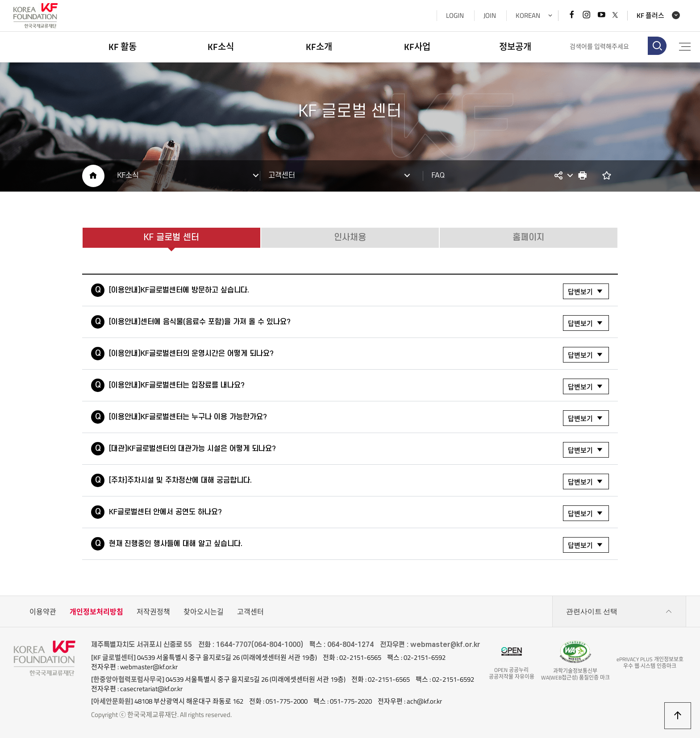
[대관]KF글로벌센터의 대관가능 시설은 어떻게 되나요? (359, 450)
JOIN (489, 15)
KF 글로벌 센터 (171, 238)
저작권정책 (153, 612)
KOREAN (527, 15)
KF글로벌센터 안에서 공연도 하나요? (359, 513)
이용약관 (43, 612)
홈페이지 (529, 238)
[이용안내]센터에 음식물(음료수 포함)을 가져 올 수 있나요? (359, 323)
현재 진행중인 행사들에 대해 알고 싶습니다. (359, 545)
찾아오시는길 (204, 612)
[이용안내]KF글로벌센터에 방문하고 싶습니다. (359, 291)
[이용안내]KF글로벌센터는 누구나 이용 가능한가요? (359, 418)
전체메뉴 (684, 47)
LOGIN (454, 15)
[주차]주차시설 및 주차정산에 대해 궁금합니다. (359, 482)
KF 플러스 (650, 16)
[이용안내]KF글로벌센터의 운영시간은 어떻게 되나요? (359, 355)
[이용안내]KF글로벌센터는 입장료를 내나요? (359, 386)
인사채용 (350, 238)
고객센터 (250, 612)
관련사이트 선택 (619, 612)
